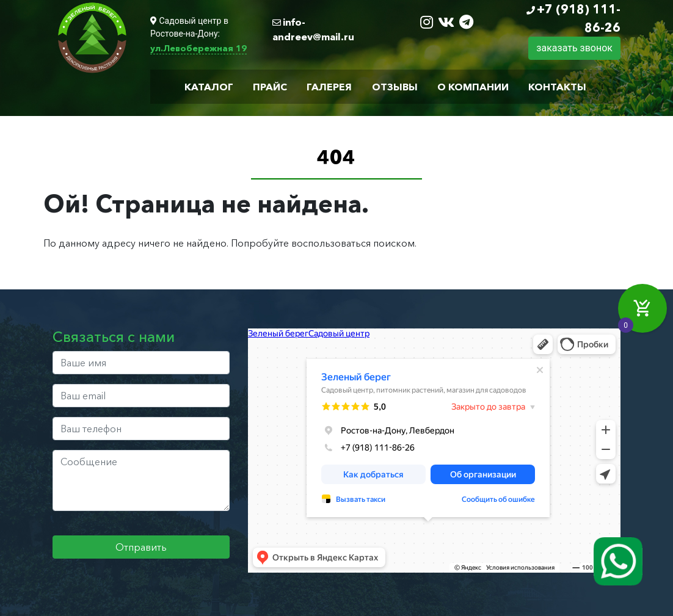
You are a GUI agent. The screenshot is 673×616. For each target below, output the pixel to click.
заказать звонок (574, 48)
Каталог (209, 87)
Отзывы (395, 87)
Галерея (329, 87)
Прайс (270, 87)
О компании (473, 87)
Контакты (557, 87)
